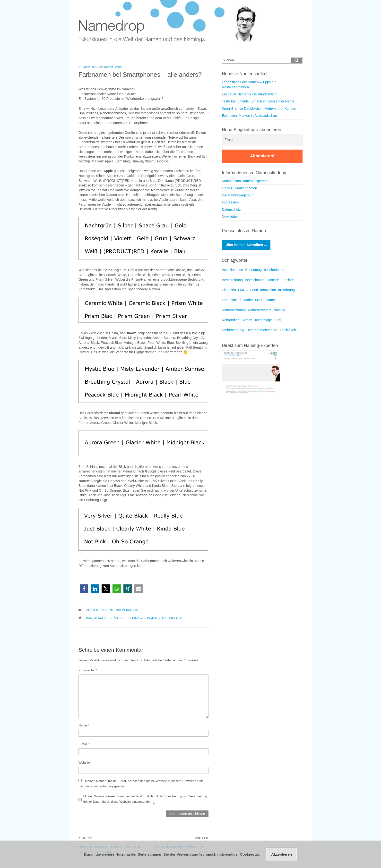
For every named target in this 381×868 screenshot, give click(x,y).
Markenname (265, 300)
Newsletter (230, 217)
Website (84, 763)
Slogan (247, 320)
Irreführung (286, 290)
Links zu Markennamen (239, 188)
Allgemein (95, 610)
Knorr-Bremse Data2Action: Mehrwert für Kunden (259, 109)
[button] (84, 589)
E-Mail (84, 744)
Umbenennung (233, 330)
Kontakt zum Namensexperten (245, 181)
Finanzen (229, 290)
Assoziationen (232, 270)
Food (254, 290)
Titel (278, 320)
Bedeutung (253, 270)
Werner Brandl (113, 67)
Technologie (173, 618)
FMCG (243, 290)
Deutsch (273, 280)
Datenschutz (231, 210)
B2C (89, 618)
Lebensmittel (231, 300)
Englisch (288, 280)
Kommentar (88, 670)
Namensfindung (234, 310)
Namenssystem (260, 310)
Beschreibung (232, 280)
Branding (152, 618)
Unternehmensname (262, 330)
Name (84, 725)
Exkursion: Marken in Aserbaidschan (249, 116)
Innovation (268, 290)
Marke (248, 300)
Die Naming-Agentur (237, 195)
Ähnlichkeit (288, 330)
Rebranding (231, 320)
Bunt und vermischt (123, 610)
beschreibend (106, 618)
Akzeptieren (281, 854)
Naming (279, 310)
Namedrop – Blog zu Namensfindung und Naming (171, 22)
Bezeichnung (131, 618)
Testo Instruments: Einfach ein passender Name (258, 101)
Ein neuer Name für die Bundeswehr (249, 94)
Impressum (230, 202)
